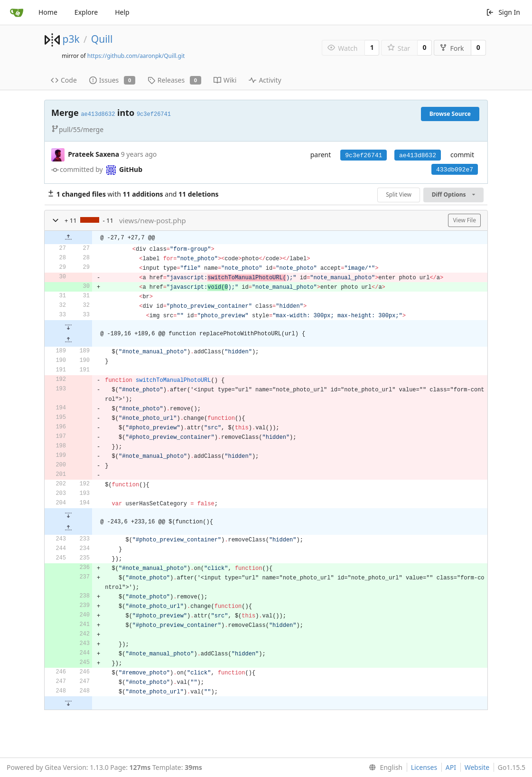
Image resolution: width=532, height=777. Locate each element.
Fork (452, 48)
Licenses (424, 767)
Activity (265, 80)
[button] (56, 220)
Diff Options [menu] (453, 194)
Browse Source (450, 114)
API (451, 767)
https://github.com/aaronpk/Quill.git (136, 56)
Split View (399, 194)
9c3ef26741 (364, 156)
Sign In (503, 12)
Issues (112, 80)
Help (122, 12)
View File (464, 220)
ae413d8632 (418, 156)
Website (477, 767)
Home (48, 12)
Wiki (225, 80)
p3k (71, 39)
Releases (174, 80)
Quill (102, 39)
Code (64, 80)
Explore (86, 12)
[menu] (384, 768)
